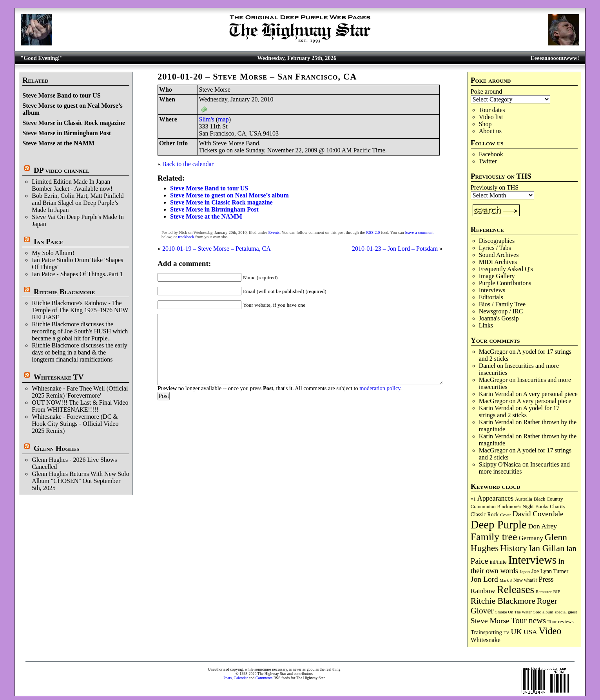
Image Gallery (497, 276)
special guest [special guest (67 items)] (566, 612)
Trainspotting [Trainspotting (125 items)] (486, 632)
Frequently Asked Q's (506, 269)
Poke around (486, 91)
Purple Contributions (505, 283)
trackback (186, 237)
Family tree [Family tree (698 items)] (494, 537)
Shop (485, 124)
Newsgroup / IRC (501, 311)
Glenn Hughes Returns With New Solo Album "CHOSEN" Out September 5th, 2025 (80, 481)
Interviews (492, 290)
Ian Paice (48, 241)
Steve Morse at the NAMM (58, 143)
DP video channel (62, 170)
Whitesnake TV (59, 377)
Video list (491, 117)
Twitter (488, 161)
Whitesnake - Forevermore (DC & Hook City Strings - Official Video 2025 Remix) (75, 424)
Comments (264, 678)
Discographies (497, 241)
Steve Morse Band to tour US (61, 95)
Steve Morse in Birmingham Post (67, 133)
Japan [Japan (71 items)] (525, 572)
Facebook (491, 154)
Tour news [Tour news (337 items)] (528, 620)
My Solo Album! (53, 253)
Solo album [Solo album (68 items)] (543, 612)
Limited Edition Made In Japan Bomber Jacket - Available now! (72, 185)
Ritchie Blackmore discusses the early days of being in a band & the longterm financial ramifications (79, 352)
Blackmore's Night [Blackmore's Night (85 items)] (516, 506)
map (223, 119)
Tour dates (492, 110)
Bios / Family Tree (502, 304)
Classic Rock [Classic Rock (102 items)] (485, 515)
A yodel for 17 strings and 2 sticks (519, 411)
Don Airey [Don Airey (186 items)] (543, 526)
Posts (227, 678)
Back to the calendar (188, 164)
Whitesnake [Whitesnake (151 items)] (486, 640)
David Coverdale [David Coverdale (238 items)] (538, 514)
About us (490, 131)
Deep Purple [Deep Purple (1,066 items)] (499, 525)
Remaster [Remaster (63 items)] (544, 592)
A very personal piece (550, 394)
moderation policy (380, 388)
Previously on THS (495, 187)
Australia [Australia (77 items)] (523, 499)
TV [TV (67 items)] (507, 633)
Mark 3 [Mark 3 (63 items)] (506, 580)
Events (274, 232)
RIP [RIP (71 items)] (557, 591)
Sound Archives (499, 255)
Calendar (241, 678)
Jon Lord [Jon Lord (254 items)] (484, 579)
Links (486, 325)
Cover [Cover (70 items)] (506, 515)
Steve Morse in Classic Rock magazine (74, 123)
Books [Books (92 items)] (542, 506)
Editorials (491, 297)
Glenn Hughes (56, 448)
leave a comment (420, 232)
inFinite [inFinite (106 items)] (498, 562)
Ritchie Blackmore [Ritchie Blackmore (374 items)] (503, 601)
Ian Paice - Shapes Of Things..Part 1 (77, 274)
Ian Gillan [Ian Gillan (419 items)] (547, 548)
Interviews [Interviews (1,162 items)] (533, 560)
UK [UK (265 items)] (517, 631)
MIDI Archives (498, 262)
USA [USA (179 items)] (530, 632)
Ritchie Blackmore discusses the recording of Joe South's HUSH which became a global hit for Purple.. (80, 331)
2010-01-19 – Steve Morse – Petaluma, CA (217, 249)
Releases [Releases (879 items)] (515, 590)
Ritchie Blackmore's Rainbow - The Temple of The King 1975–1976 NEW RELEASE (80, 310)
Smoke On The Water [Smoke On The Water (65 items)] (514, 612)
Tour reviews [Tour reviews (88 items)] (561, 622)
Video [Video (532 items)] (550, 631)
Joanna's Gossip (499, 318)
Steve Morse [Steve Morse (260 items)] (490, 620)
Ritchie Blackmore (64, 292)
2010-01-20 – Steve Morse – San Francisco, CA (257, 77)
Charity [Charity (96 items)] (558, 506)
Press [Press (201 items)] (546, 579)
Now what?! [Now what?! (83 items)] (525, 580)
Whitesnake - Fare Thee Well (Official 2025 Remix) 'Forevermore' (80, 392)
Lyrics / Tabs (495, 248)
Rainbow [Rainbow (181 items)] (483, 591)
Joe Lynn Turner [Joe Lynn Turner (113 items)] (550, 571)
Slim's (207, 119)
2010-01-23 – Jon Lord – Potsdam (395, 249)
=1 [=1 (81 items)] (473, 499)
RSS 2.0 (373, 232)
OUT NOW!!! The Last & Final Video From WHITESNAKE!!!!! (80, 406)
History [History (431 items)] (514, 548)
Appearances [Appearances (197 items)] (495, 498)
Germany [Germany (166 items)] (531, 538)
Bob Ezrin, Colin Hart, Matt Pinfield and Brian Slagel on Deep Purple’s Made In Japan (78, 203)
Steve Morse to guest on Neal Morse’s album (229, 195)
